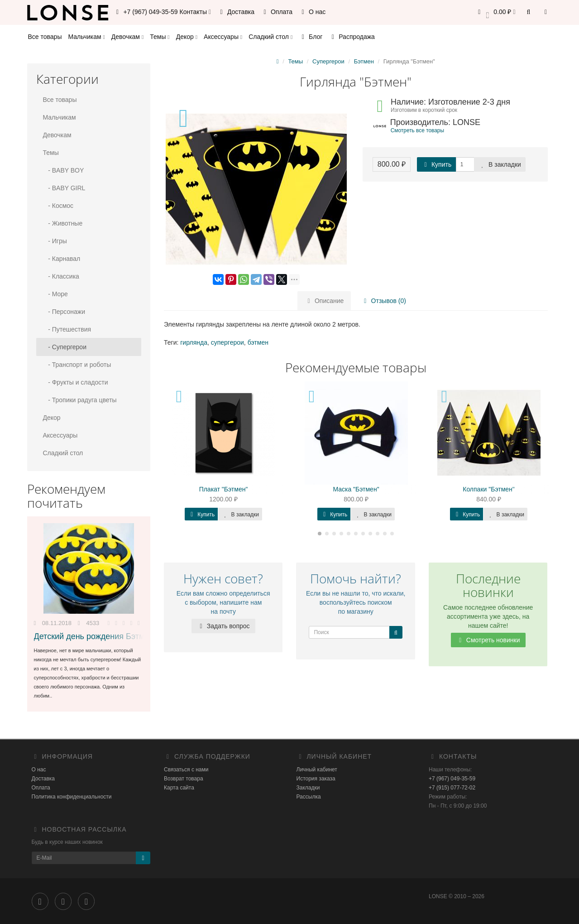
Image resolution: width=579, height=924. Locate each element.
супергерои (227, 342)
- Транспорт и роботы (77, 365)
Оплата (277, 12)
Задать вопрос (223, 626)
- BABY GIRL (64, 188)
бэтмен (258, 342)
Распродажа (352, 37)
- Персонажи (64, 312)
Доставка (236, 12)
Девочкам (127, 37)
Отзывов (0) (383, 301)
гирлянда (194, 342)
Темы (160, 37)
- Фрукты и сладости (76, 382)
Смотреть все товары (417, 130)
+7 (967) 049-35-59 (452, 779)
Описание (324, 301)
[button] (495, 12)
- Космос (58, 206)
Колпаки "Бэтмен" (489, 489)
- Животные (63, 223)
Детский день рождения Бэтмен (94, 636)
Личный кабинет (317, 770)
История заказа (316, 779)
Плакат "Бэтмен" (224, 489)
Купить (436, 164)
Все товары (45, 37)
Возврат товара (184, 779)
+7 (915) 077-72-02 (452, 788)
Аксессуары (223, 37)
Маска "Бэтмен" (356, 489)
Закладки (308, 788)
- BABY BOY (64, 170)
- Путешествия (67, 329)
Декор (187, 37)
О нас (312, 12)
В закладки (500, 164)
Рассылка (309, 797)
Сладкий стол (270, 37)
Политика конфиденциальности (72, 797)
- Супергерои (65, 347)
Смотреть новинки (488, 640)
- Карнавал (62, 259)
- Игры (55, 241)
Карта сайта (179, 788)
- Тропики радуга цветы (80, 400)
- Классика (61, 276)
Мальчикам (86, 37)
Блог (311, 37)
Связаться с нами (186, 770)
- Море (55, 294)
